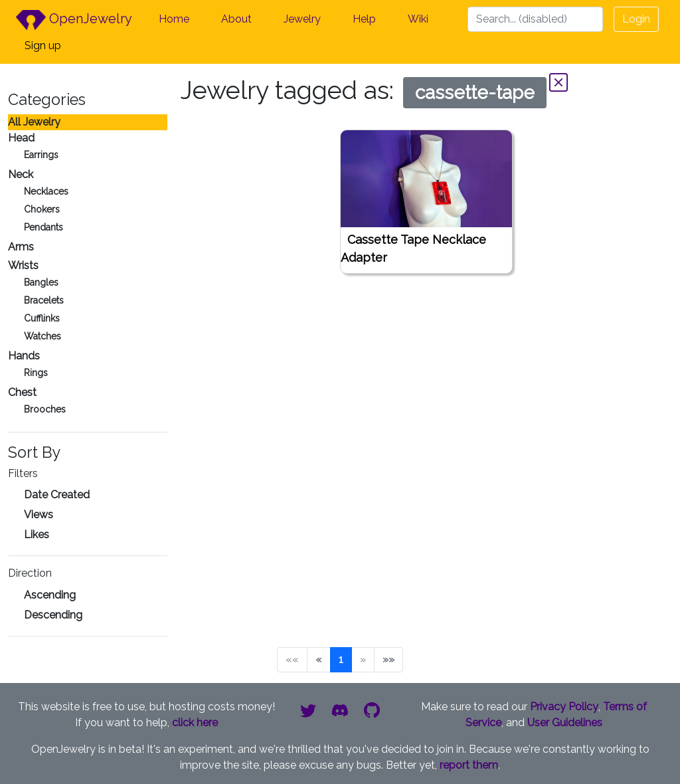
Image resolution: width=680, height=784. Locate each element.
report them (469, 765)
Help (364, 19)
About (236, 19)
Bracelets (44, 300)
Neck (21, 174)
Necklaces (46, 191)
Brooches (45, 409)
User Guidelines (565, 723)
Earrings (41, 155)
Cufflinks (42, 318)
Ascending (50, 595)
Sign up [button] (43, 46)
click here (195, 723)
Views (39, 515)
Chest (22, 392)
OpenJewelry (74, 20)
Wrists (23, 265)
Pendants (43, 227)
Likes (37, 535)
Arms (21, 247)
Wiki (418, 19)
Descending (53, 615)
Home (174, 19)
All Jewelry (34, 122)
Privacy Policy (564, 707)
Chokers (42, 209)
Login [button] (636, 19)
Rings (36, 373)
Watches (42, 336)
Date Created (57, 495)
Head (21, 138)
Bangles (41, 282)
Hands (24, 356)
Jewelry (302, 19)
